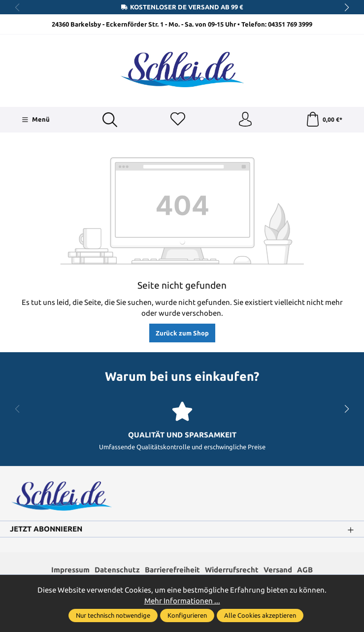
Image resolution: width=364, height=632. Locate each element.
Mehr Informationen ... (182, 601)
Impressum (70, 570)
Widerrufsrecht (232, 570)
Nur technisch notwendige (113, 615)
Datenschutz (117, 570)
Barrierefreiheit (172, 570)
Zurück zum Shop (182, 333)
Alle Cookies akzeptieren (260, 615)
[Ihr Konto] (245, 120)
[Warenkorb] (324, 120)
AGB (305, 570)
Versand (278, 570)
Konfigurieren (187, 615)
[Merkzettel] (178, 120)
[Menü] (36, 120)
